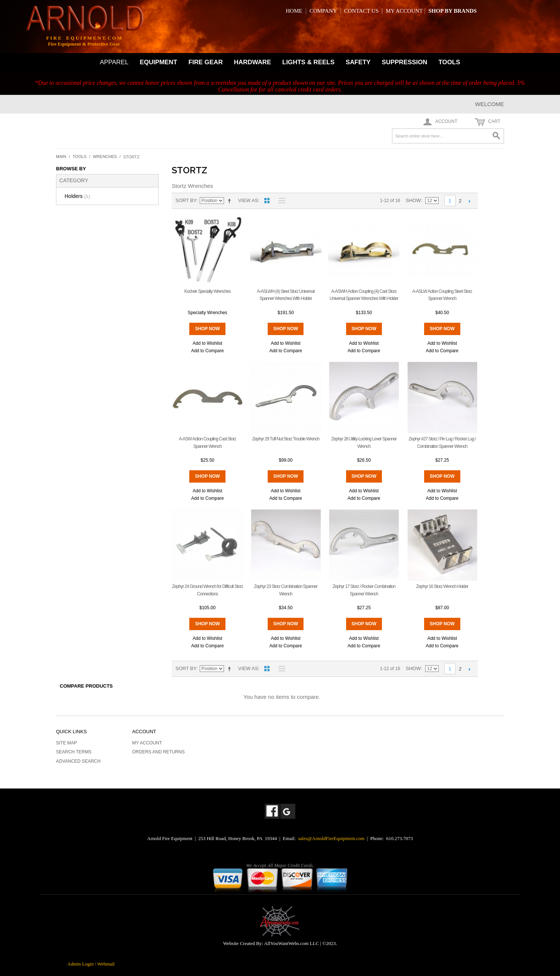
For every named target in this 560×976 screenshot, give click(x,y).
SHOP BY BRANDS (452, 11)
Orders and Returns (158, 752)
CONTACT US (361, 11)
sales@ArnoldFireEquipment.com (332, 838)
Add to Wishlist (207, 343)
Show (413, 200)
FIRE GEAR (206, 62)
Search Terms (74, 752)
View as (248, 200)
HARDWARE (253, 62)
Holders (77, 196)
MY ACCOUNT (404, 11)
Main (61, 157)
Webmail (106, 964)
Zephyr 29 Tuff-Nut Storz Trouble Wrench (286, 439)
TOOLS (449, 62)
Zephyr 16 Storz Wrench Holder (442, 586)
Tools (80, 157)
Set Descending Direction (231, 201)
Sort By (186, 200)
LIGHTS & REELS (308, 62)
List (280, 201)
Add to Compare (207, 351)
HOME (294, 11)
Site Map (66, 743)
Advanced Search (78, 761)
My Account (147, 743)
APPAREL (114, 62)
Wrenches (105, 157)
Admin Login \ (82, 964)
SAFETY (358, 62)
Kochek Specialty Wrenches (208, 291)
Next (469, 201)
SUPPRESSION (405, 62)
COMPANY (323, 11)
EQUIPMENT (158, 62)
